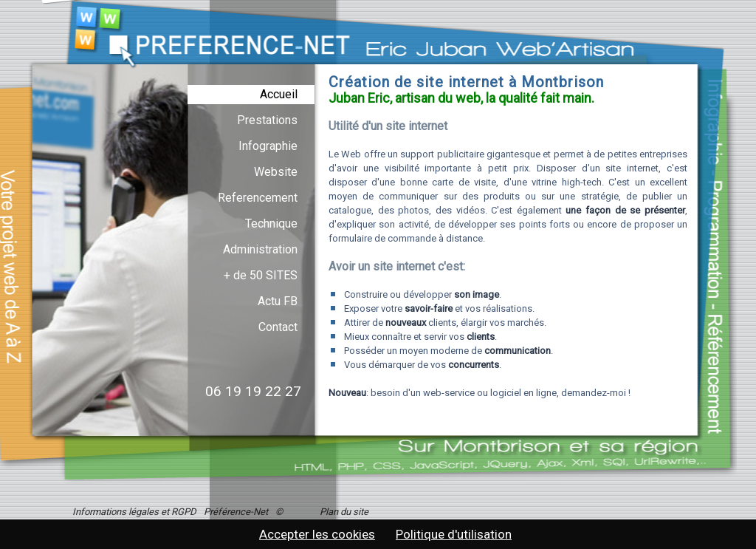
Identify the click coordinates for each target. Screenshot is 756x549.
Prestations (267, 120)
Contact (278, 327)
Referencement (258, 198)
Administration (260, 249)
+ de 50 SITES (261, 275)
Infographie (268, 146)
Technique (271, 224)
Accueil (279, 94)
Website (276, 172)
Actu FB (278, 301)
